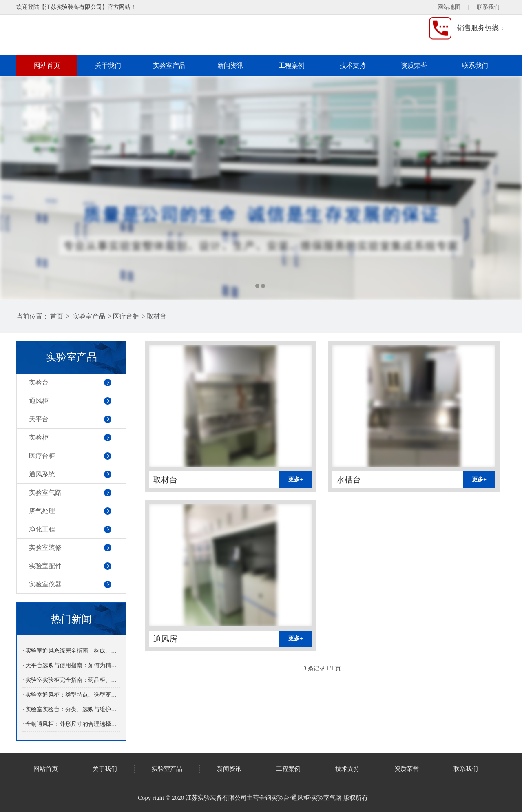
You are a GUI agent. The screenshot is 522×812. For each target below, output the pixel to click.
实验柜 (39, 437)
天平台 (39, 419)
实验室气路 (45, 492)
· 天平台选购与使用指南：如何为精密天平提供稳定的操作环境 (71, 665)
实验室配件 (45, 566)
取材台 (157, 316)
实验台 (39, 382)
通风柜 (39, 401)
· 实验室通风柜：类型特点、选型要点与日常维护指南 (71, 695)
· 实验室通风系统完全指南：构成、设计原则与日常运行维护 (71, 651)
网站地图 (449, 7)
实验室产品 (169, 65)
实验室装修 (45, 548)
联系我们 (488, 7)
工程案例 (292, 65)
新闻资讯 (230, 65)
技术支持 (353, 65)
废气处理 (42, 511)
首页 (57, 316)
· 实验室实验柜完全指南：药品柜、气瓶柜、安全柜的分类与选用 (71, 680)
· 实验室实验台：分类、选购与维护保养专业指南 (71, 709)
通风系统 (42, 474)
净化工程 (42, 529)
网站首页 (47, 65)
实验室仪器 (45, 584)
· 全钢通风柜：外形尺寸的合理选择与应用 (71, 724)
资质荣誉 (414, 65)
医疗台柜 (126, 316)
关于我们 (108, 65)
